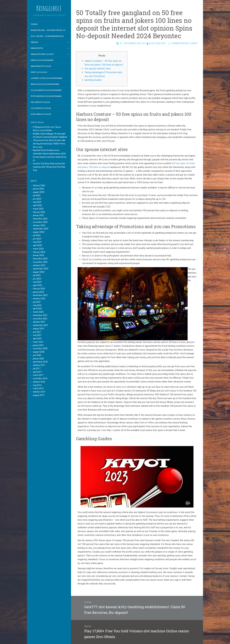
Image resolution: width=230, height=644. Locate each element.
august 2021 (39, 329)
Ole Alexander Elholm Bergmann (46, 90)
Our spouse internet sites (98, 69)
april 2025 (37, 205)
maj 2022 (37, 305)
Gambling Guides (93, 80)
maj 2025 (37, 202)
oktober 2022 (39, 299)
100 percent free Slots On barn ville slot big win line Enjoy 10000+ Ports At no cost (49, 144)
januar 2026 (38, 189)
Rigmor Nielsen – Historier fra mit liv (48, 30)
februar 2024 (39, 252)
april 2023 (37, 285)
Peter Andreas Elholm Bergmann (46, 96)
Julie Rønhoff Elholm (41, 108)
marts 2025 (38, 209)
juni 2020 (37, 355)
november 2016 (40, 378)
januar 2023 (38, 292)
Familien (34, 42)
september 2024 (41, 229)
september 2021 (41, 325)
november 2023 (40, 262)
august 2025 (39, 192)
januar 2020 (38, 359)
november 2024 (40, 222)
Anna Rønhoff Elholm (41, 66)
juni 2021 (37, 332)
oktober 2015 (39, 392)
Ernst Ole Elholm (39, 72)
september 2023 (41, 269)
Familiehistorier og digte (42, 54)
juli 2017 (37, 369)
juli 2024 (37, 235)
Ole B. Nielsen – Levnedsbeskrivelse (47, 36)
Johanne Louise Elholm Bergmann (46, 78)
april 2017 (37, 372)
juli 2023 (37, 275)
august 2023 (39, 272)
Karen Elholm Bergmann (42, 60)
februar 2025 (39, 212)
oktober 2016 (39, 382)
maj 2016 (37, 385)
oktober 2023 (39, 265)
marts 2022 (38, 312)
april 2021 (37, 339)
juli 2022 (37, 302)
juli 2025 (37, 195)
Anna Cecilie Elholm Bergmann (45, 84)
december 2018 (40, 362)
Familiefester (37, 48)
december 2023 (40, 259)
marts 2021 (38, 342)
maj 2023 (37, 282)
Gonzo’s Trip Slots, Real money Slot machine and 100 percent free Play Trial (49, 167)
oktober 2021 (39, 322)
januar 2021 (38, 345)
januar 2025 (38, 215)
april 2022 (37, 309)
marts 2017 (38, 375)
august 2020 (39, 352)
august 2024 (39, 232)
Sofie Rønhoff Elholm (41, 114)
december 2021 (40, 315)
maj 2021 (37, 335)
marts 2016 (38, 388)
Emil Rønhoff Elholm (40, 102)
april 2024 (37, 245)
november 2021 (40, 319)
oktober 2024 (39, 225)
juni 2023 (37, 279)
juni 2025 (37, 199)
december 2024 (40, 219)
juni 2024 (37, 239)
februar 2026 (39, 186)
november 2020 (40, 348)
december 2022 (40, 295)
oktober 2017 (39, 365)
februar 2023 (39, 289)
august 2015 (39, 395)
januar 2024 (38, 255)
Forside (34, 24)
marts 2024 (38, 249)
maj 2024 (37, 242)
